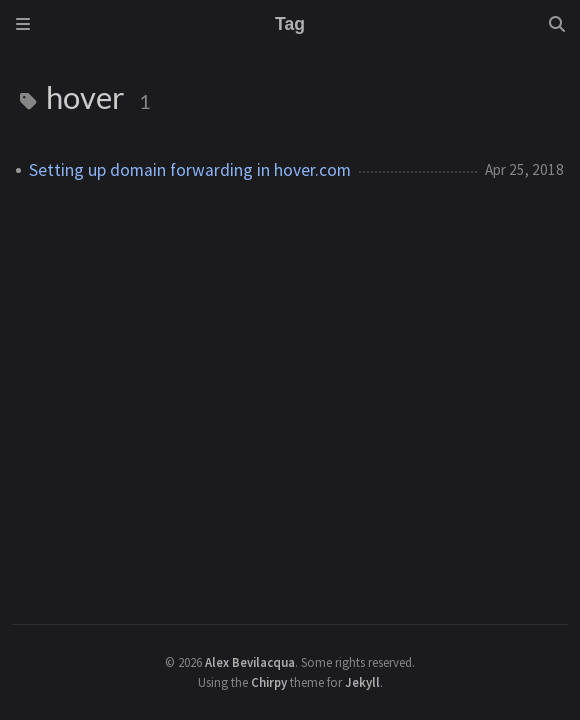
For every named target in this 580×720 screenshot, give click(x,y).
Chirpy (269, 682)
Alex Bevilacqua (250, 662)
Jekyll (362, 682)
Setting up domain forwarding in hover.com (190, 170)
